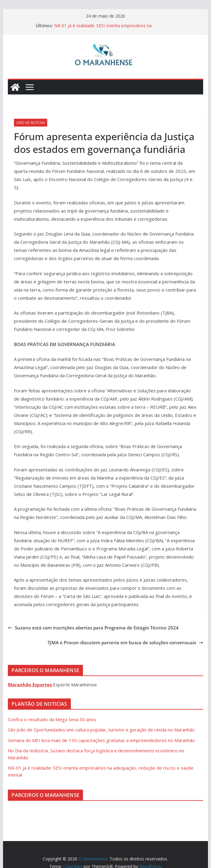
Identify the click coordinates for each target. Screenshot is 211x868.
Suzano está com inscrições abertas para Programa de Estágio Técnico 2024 (93, 628)
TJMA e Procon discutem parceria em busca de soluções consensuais (125, 642)
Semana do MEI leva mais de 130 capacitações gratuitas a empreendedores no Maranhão (101, 740)
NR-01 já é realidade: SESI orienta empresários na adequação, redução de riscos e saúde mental (103, 29)
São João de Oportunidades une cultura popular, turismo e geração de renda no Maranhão (101, 730)
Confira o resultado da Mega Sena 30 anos (52, 719)
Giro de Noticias (31, 123)
